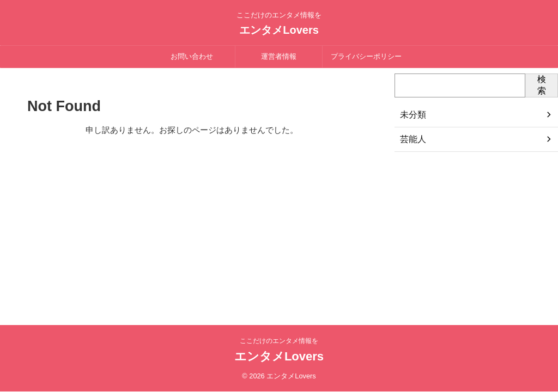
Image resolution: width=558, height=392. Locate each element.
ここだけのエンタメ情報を (279, 341)
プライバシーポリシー (366, 56)
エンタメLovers (279, 30)
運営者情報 (279, 56)
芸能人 (411, 139)
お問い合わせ (192, 56)
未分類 (411, 115)
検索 (542, 85)
